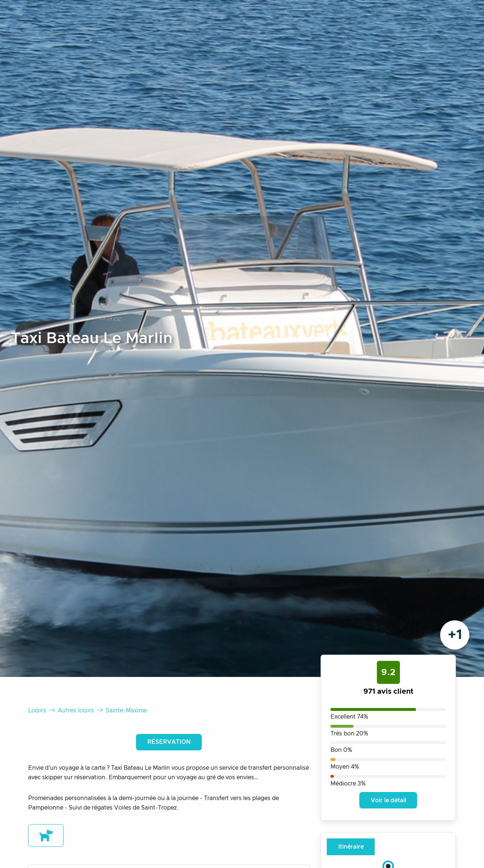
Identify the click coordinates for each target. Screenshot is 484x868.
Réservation (169, 742)
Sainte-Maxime (126, 711)
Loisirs (37, 711)
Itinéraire (351, 847)
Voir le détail (388, 800)
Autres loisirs (76, 711)
